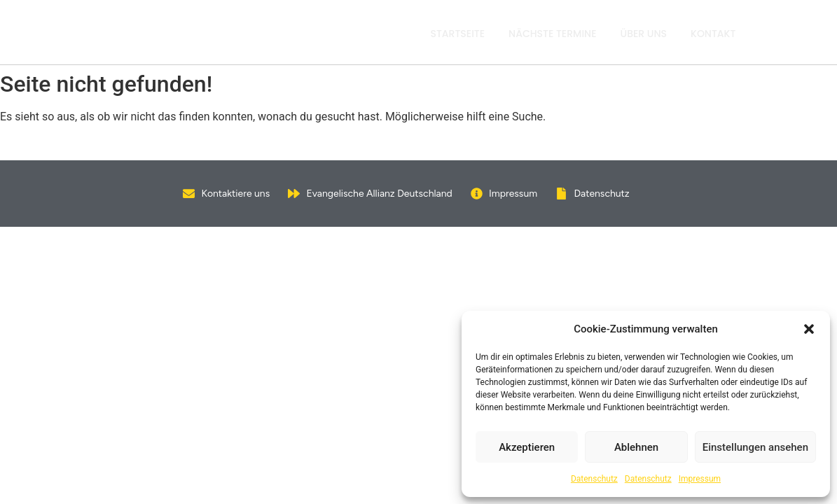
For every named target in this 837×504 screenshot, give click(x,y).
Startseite (458, 34)
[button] (809, 329)
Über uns (644, 34)
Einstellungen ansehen (755, 447)
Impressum (700, 479)
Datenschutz (594, 479)
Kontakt (713, 34)
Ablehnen (636, 447)
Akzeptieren (527, 447)
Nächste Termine (552, 34)
